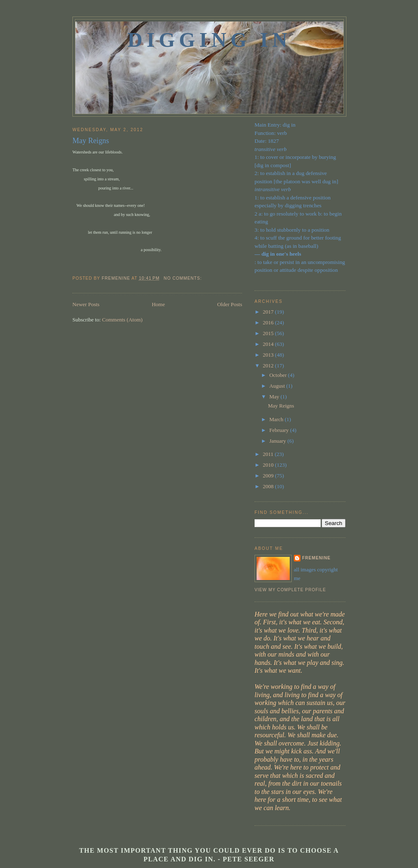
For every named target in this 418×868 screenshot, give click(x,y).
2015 (269, 333)
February (280, 430)
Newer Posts (86, 304)
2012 (269, 366)
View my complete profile (290, 590)
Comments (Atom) (123, 320)
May (275, 397)
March (277, 419)
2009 (269, 476)
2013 (269, 355)
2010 (269, 465)
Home (159, 304)
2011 (269, 454)
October (279, 375)
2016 (269, 323)
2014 (269, 344)
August (278, 386)
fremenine (316, 558)
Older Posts (230, 304)
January (279, 441)
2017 (269, 312)
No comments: (184, 278)
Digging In (209, 40)
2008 (269, 486)
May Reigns (91, 141)
